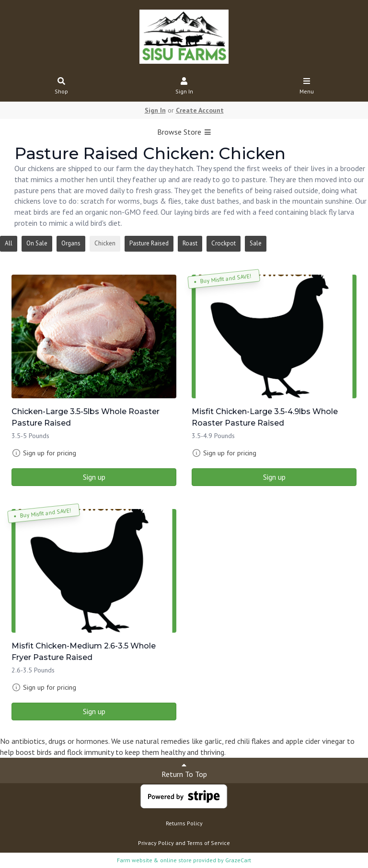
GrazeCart (238, 860)
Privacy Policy (156, 843)
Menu (307, 87)
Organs (71, 243)
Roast (190, 243)
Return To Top (184, 770)
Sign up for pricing (50, 453)
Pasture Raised (149, 243)
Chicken (105, 243)
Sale (256, 243)
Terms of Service (208, 843)
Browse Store (184, 132)
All (9, 243)
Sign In (184, 87)
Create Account (200, 110)
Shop (62, 87)
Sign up (94, 477)
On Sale (37, 243)
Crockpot (224, 243)
